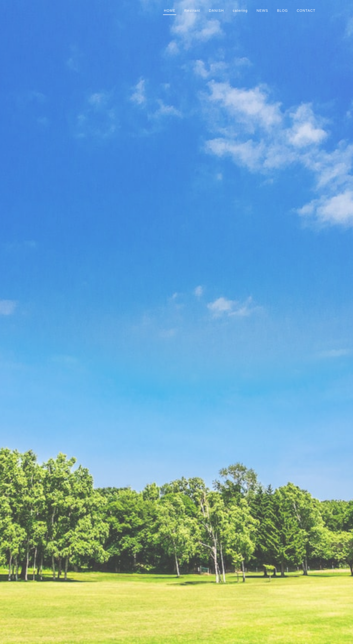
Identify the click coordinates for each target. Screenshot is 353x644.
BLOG (283, 11)
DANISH (216, 11)
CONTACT (306, 11)
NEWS (262, 11)
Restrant (192, 11)
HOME (170, 11)
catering (240, 11)
